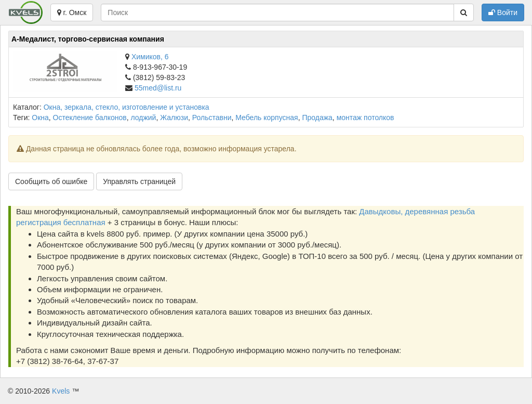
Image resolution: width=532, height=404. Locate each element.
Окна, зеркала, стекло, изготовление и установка (127, 107)
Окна (40, 118)
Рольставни (212, 118)
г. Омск (72, 12)
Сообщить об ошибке (51, 181)
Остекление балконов (90, 118)
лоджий (143, 118)
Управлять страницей (139, 181)
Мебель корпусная (267, 118)
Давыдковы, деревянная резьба (417, 211)
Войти (503, 12)
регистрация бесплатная (61, 222)
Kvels (61, 391)
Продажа (317, 118)
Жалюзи (174, 118)
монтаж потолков (365, 118)
